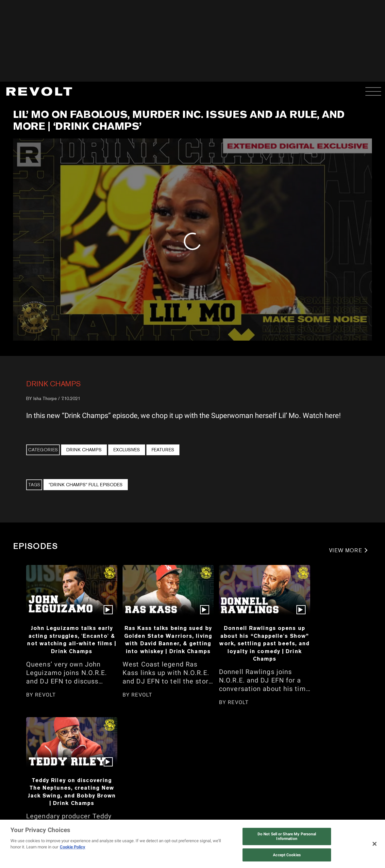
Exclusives (127, 450)
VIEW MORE (346, 550)
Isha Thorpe (45, 398)
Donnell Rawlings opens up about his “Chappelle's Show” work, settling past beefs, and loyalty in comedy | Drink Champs (264, 643)
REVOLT (45, 695)
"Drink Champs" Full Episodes (86, 485)
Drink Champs (53, 384)
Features (163, 450)
